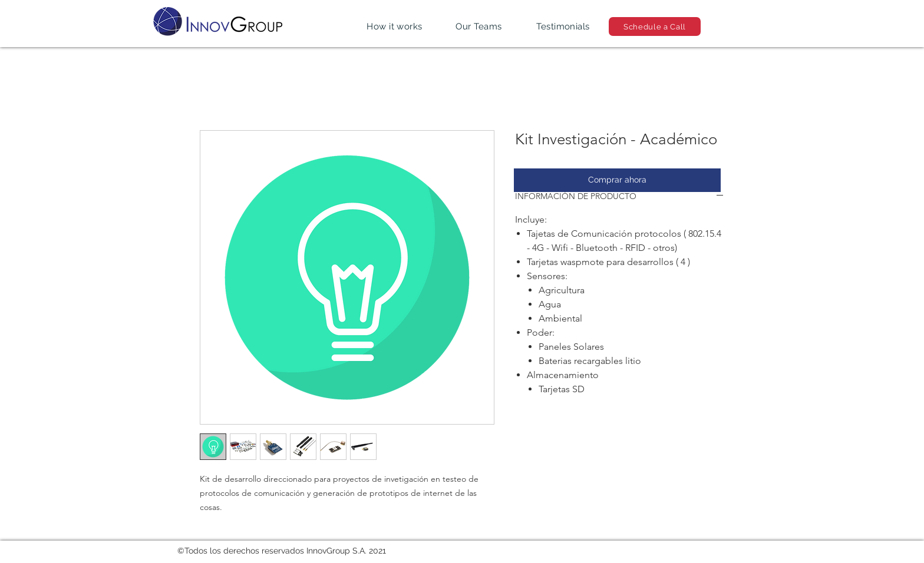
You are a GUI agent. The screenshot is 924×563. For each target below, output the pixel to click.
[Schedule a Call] (655, 27)
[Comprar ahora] (617, 180)
